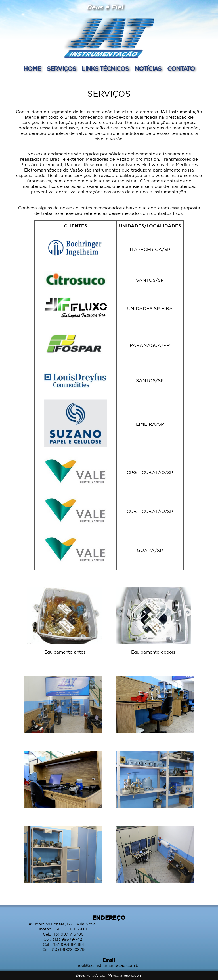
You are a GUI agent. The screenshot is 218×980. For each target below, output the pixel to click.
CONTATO (181, 69)
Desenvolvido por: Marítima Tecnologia (109, 975)
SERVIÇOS (62, 69)
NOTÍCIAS (149, 69)
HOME (33, 69)
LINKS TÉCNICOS (106, 69)
